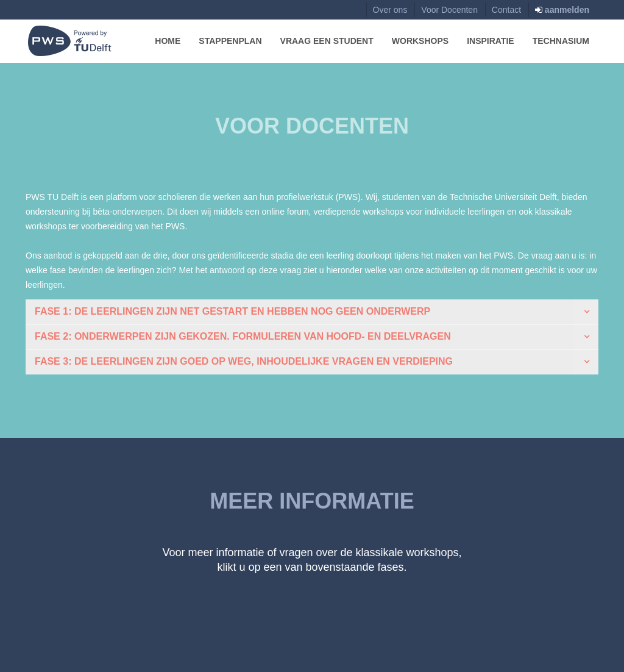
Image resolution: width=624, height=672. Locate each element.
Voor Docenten (449, 10)
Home (168, 41)
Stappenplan (230, 41)
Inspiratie (491, 41)
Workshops (420, 41)
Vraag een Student (327, 41)
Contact (506, 10)
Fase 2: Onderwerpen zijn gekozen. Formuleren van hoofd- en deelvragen (243, 336)
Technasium (561, 41)
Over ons (390, 10)
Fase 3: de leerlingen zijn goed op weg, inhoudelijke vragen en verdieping (244, 361)
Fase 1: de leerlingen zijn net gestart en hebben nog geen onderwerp (232, 311)
